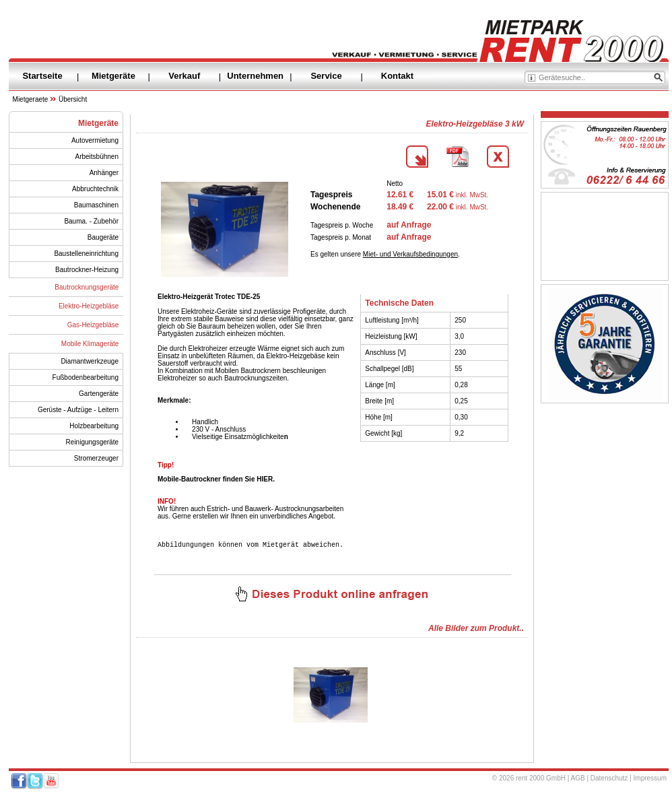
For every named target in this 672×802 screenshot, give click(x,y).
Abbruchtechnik (95, 189)
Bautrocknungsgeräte (87, 287)
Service (326, 76)
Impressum (650, 780)
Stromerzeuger (96, 458)
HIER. (266, 479)
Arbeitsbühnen (97, 157)
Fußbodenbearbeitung (86, 377)
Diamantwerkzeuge (90, 361)
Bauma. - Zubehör (91, 221)
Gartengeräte (99, 394)
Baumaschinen (96, 205)
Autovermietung (95, 140)
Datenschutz (609, 780)
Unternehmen (255, 76)
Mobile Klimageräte (90, 344)
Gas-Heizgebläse (93, 325)
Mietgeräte (113, 76)
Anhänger (104, 173)
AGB (578, 780)
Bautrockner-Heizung (87, 270)
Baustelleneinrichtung (86, 254)
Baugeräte (103, 237)
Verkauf (184, 76)
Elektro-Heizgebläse (89, 306)
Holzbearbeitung (94, 426)
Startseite (42, 76)
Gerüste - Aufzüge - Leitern (78, 410)
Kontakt (397, 76)
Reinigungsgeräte (92, 442)
